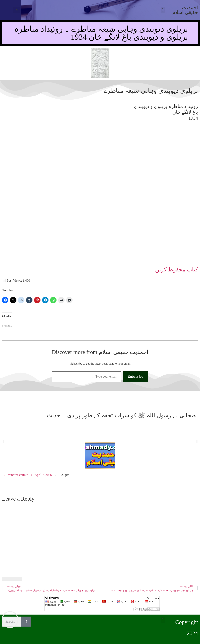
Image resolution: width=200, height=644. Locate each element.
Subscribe (136, 377)
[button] (17, 10)
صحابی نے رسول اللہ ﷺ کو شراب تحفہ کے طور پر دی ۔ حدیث (121, 415)
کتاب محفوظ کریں (177, 270)
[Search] (26, 622)
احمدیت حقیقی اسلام (185, 10)
